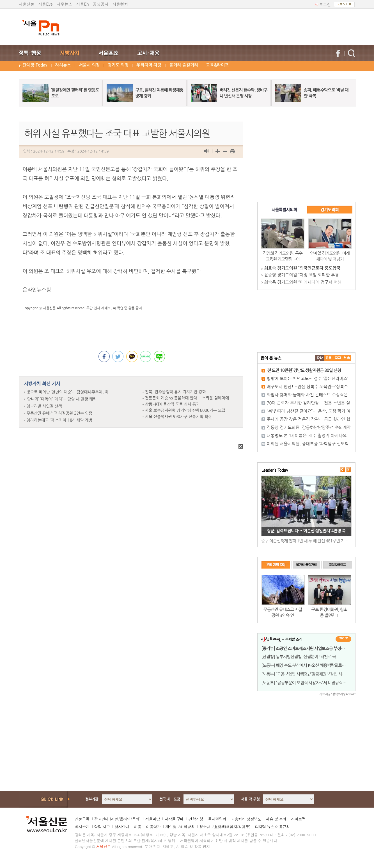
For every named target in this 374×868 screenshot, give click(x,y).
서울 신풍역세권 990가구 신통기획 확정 (179, 417)
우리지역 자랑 (149, 65)
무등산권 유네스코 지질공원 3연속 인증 (60, 413)
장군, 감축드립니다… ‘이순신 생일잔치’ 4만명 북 (306, 531)
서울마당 (152, 819)
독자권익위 (217, 819)
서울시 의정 (89, 65)
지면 (114, 819)
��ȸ (347, 358)
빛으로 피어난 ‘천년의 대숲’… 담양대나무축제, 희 (68, 392)
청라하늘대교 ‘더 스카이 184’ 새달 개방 (59, 420)
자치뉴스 (63, 65)
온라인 (125, 819)
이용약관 (153, 827)
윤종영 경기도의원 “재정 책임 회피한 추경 (302, 275)
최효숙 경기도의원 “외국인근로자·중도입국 (302, 268)
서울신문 (27, 4)
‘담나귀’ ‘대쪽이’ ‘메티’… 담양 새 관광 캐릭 (62, 399)
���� (320, 358)
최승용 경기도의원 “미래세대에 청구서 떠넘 (303, 282)
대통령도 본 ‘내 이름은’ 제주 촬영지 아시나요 (307, 436)
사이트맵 (298, 819)
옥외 (136, 819)
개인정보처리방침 (180, 827)
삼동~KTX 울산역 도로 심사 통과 (173, 404)
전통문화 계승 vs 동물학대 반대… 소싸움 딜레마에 (187, 398)
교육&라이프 (217, 65)
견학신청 (196, 819)
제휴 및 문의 (276, 819)
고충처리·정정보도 (246, 819)
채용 (137, 827)
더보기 (343, 639)
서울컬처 (120, 4)
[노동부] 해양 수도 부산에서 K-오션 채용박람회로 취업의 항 (310, 665)
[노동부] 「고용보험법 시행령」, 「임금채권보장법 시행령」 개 (308, 674)
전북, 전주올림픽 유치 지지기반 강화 (175, 392)
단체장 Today (35, 65)
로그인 (325, 4)
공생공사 (101, 4)
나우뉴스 (65, 4)
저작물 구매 (174, 819)
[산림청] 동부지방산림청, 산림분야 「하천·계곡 (299, 657)
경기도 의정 (118, 65)
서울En (83, 4)
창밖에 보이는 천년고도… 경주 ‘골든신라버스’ (308, 379)
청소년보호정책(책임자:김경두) (225, 827)
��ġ (329, 358)
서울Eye (46, 4)
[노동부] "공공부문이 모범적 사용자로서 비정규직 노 (304, 683)
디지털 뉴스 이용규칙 (272, 827)
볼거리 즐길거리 (184, 65)
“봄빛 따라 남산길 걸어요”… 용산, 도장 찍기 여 (309, 411)
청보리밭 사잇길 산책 (44, 406)
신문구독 (82, 819)
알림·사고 (102, 827)
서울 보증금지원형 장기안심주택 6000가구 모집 (185, 410)
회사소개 (82, 827)
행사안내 (122, 827)
